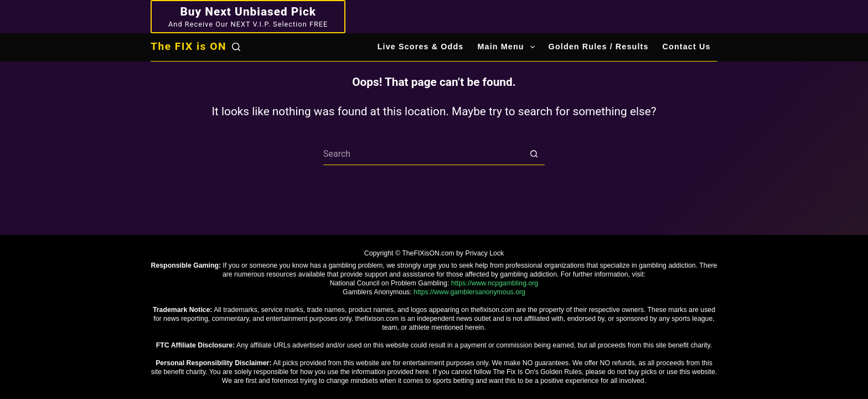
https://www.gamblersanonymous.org (469, 292)
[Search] (236, 47)
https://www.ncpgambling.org (495, 283)
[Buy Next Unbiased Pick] (248, 17)
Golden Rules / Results (599, 47)
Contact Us (687, 47)
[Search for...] (423, 154)
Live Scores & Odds (421, 47)
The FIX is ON (188, 46)
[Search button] (534, 154)
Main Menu (508, 47)
